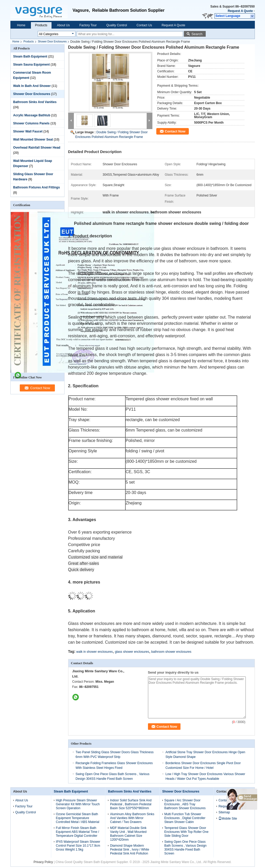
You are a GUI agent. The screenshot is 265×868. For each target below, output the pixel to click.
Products (41, 25)
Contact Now (175, 131)
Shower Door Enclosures (52, 42)
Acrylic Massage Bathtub (32, 115)
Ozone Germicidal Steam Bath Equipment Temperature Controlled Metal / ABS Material (78, 818)
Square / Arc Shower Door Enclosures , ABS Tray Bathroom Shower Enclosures (185, 804)
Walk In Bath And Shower (32, 86)
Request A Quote (240, 11)
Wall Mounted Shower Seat (33, 140)
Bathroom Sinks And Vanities (35, 102)
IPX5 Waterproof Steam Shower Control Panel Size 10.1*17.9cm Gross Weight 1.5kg (78, 846)
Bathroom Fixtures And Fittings (37, 187)
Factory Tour (88, 25)
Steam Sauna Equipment (32, 65)
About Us (63, 25)
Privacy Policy (43, 862)
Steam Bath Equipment (30, 56)
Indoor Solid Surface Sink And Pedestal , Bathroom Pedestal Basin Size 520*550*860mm (131, 804)
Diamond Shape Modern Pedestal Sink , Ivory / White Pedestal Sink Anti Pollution (130, 850)
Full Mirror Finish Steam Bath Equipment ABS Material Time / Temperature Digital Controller (77, 832)
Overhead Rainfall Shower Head (37, 148)
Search (197, 34)
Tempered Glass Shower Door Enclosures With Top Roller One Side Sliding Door (186, 832)
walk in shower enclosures (94, 652)
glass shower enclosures (132, 652)
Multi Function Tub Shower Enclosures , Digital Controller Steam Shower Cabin (185, 818)
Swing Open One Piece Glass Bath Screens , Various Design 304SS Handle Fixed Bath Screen (186, 848)
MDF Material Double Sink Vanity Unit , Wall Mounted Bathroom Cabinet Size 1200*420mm (128, 834)
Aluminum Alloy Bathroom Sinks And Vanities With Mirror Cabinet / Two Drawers (132, 818)
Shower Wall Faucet (28, 131)
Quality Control (117, 25)
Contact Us (144, 25)
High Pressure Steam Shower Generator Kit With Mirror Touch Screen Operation (78, 804)
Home (21, 25)
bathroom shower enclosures (171, 652)
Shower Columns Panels (31, 123)
